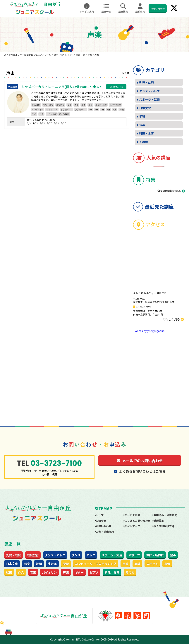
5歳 (91, 109)
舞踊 (39, 564)
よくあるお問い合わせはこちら (140, 471)
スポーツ (134, 555)
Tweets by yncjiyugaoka (149, 331)
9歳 (115, 109)
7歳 (103, 109)
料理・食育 (147, 133)
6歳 (97, 109)
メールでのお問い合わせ (140, 461)
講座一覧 (106, 8)
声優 (167, 564)
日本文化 (145, 108)
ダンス (76, 555)
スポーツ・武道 (150, 99)
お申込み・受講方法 (165, 515)
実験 (137, 564)
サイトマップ (132, 526)
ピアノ (94, 572)
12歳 (41, 114)
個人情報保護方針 (164, 526)
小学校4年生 (52, 109)
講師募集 (140, 8)
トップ (100, 515)
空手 (173, 555)
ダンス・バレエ (150, 91)
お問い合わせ (158, 9)
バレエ (91, 555)
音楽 (69, 105)
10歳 (122, 109)
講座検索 (123, 8)
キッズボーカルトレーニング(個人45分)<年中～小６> (61, 87)
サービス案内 (87, 8)
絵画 (9, 572)
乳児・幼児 (48, 105)
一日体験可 (52, 114)
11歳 (34, 114)
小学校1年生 (101, 105)
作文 (21, 572)
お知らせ (101, 521)
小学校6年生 (80, 109)
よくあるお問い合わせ (138, 521)
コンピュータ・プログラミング (96, 564)
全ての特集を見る (169, 191)
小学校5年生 (66, 109)
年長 (90, 105)
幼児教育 (60, 105)
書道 (125, 564)
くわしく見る (173, 319)
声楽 (76, 105)
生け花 (52, 564)
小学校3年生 (38, 109)
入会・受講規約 (105, 532)
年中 (83, 105)
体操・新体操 (155, 555)
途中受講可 (64, 114)
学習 (142, 116)
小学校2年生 (115, 105)
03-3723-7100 (143, 306)
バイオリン (49, 572)
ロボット (152, 564)
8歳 (109, 109)
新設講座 (36, 105)
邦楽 (27, 564)
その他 (144, 142)
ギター (79, 572)
